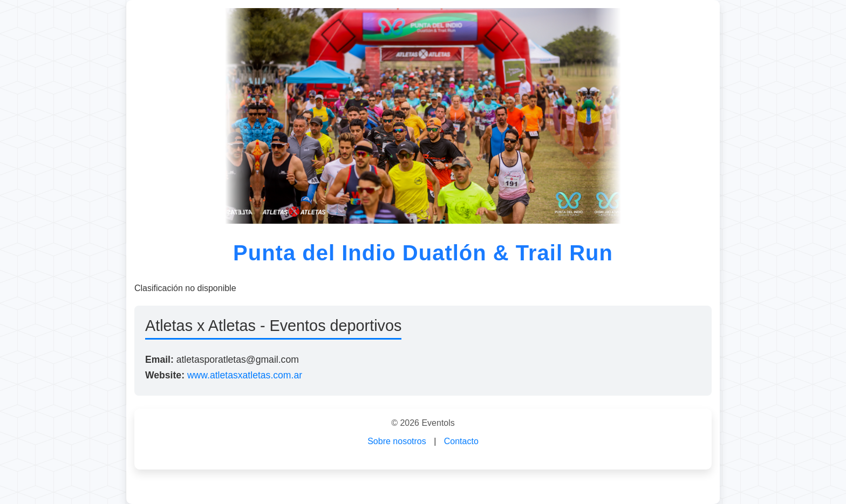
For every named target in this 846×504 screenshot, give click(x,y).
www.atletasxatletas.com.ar (245, 375)
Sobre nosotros (397, 441)
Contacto (461, 441)
